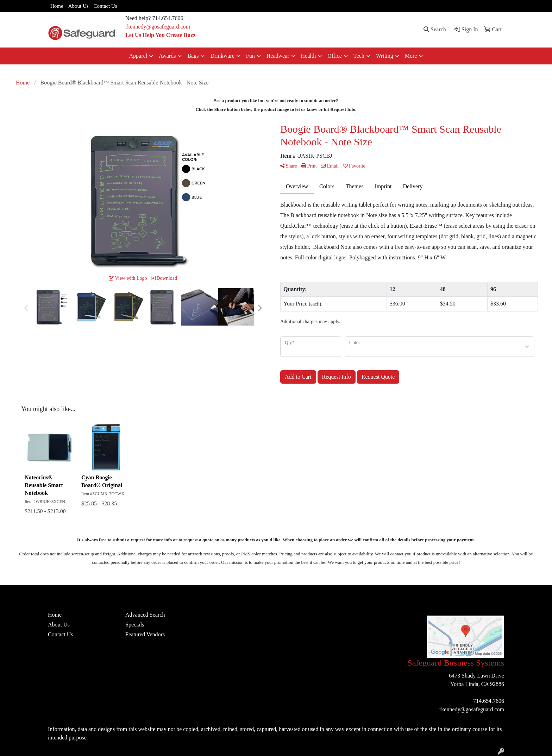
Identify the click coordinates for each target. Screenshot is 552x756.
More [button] (411, 56)
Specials (135, 625)
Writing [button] (385, 56)
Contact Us (105, 6)
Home (57, 6)
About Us (79, 6)
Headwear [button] (278, 56)
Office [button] (335, 56)
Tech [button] (359, 56)
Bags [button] (193, 56)
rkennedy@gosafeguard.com (158, 27)
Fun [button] (250, 56)
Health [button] (309, 56)
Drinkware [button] (222, 56)
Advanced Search (145, 615)
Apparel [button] (138, 56)
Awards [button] (167, 56)
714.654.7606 (489, 701)
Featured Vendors (145, 634)
